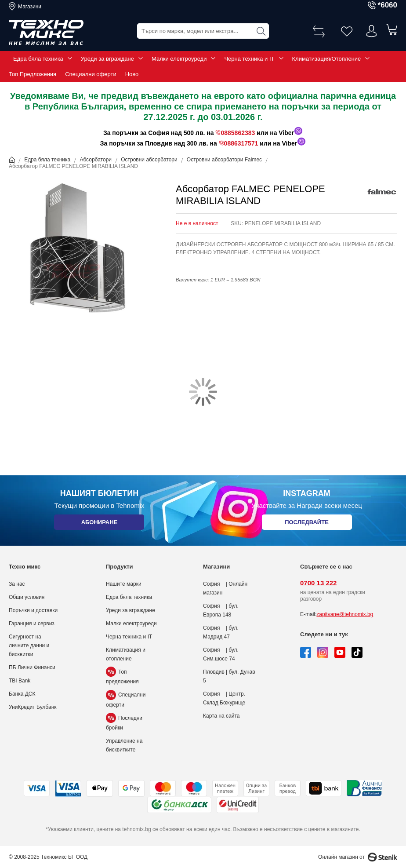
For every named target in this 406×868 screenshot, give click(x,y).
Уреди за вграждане (107, 59)
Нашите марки (124, 584)
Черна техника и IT (249, 59)
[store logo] (46, 33)
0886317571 (241, 143)
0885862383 (238, 133)
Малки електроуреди (179, 59)
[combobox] (203, 31)
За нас (17, 584)
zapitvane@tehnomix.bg (345, 614)
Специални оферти (91, 74)
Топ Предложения (33, 74)
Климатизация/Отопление (327, 59)
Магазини (30, 7)
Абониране (99, 524)
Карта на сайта (221, 716)
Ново (132, 74)
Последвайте (307, 524)
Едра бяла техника (38, 59)
